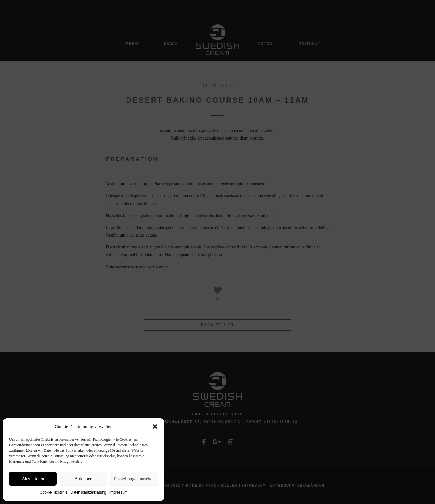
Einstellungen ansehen (134, 479)
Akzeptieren (33, 479)
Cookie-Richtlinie (54, 492)
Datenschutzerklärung (88, 492)
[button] (155, 427)
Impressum (118, 492)
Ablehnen (83, 479)
